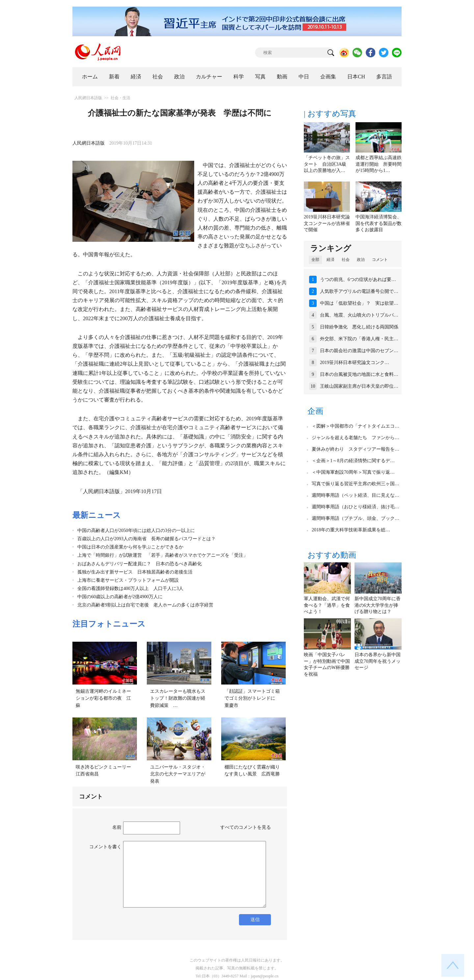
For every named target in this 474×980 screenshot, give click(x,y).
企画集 (328, 77)
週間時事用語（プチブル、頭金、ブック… (355, 518)
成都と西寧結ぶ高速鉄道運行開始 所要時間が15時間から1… (379, 164)
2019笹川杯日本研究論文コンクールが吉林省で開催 (327, 223)
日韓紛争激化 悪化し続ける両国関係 (359, 327)
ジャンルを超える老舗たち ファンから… (355, 438)
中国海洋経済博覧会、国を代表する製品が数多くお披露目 (379, 223)
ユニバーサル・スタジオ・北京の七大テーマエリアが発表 (178, 774)
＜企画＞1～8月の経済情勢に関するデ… (353, 461)
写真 (260, 77)
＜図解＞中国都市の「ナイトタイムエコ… (355, 426)
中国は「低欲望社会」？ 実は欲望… (359, 303)
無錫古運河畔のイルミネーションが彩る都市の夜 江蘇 (103, 698)
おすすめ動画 (332, 555)
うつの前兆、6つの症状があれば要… (358, 280)
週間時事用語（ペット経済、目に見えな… (355, 495)
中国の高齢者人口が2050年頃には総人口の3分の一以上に (136, 531)
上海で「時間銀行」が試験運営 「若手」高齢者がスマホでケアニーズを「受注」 (163, 555)
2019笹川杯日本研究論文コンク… (355, 363)
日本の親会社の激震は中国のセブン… (359, 351)
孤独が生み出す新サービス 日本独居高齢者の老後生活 (135, 572)
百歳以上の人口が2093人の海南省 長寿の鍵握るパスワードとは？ (146, 539)
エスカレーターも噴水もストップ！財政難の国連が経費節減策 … (178, 698)
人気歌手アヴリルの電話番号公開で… (359, 291)
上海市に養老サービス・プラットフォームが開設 (128, 580)
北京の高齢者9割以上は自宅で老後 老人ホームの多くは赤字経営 (145, 605)
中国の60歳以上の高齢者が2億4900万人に (120, 597)
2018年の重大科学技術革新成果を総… (351, 530)
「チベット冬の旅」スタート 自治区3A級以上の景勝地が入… (327, 164)
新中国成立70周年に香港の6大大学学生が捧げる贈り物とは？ (378, 605)
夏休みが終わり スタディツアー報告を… (355, 449)
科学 (239, 77)
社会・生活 (120, 98)
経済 (136, 77)
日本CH (356, 77)
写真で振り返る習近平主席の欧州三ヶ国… (355, 484)
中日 (304, 77)
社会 (158, 77)
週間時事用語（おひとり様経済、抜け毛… (355, 507)
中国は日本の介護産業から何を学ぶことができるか (130, 547)
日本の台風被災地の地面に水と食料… (359, 374)
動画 (282, 77)
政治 (179, 77)
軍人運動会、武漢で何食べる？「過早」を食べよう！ (327, 605)
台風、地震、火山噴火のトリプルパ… (359, 315)
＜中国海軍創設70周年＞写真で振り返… (353, 472)
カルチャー (209, 77)
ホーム (90, 77)
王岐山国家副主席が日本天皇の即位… (359, 386)
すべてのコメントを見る (246, 827)
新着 (114, 77)
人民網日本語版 (88, 98)
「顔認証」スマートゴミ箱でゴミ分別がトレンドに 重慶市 (252, 698)
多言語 (384, 77)
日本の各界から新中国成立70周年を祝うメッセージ (378, 661)
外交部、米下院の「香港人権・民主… (359, 339)
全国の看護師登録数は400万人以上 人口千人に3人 (130, 588)
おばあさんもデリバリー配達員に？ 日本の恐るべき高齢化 (140, 564)
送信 (255, 920)
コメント (380, 260)
